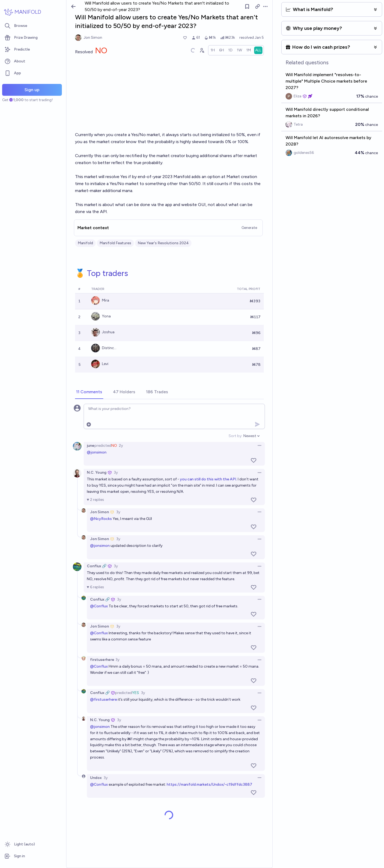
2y (121, 446)
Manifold (85, 243)
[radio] (213, 50)
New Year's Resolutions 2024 (163, 243)
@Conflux (99, 606)
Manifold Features (115, 243)
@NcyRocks (101, 519)
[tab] (89, 392)
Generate (249, 228)
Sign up (32, 90)
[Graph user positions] (202, 50)
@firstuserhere (104, 699)
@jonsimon (97, 452)
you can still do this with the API (208, 479)
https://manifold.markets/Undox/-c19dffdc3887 (209, 784)
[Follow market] (247, 6)
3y (116, 472)
